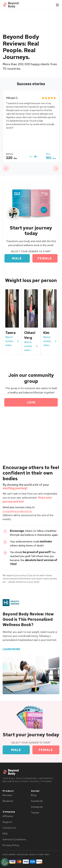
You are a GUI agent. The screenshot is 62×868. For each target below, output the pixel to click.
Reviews (7, 795)
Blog (34, 795)
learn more (11, 649)
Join (31, 402)
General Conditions (14, 839)
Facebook (37, 801)
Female (45, 258)
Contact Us (9, 828)
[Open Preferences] (5, 862)
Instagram (37, 807)
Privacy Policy (11, 845)
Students (8, 801)
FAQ (5, 834)
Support (7, 822)
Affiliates (8, 816)
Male (17, 258)
